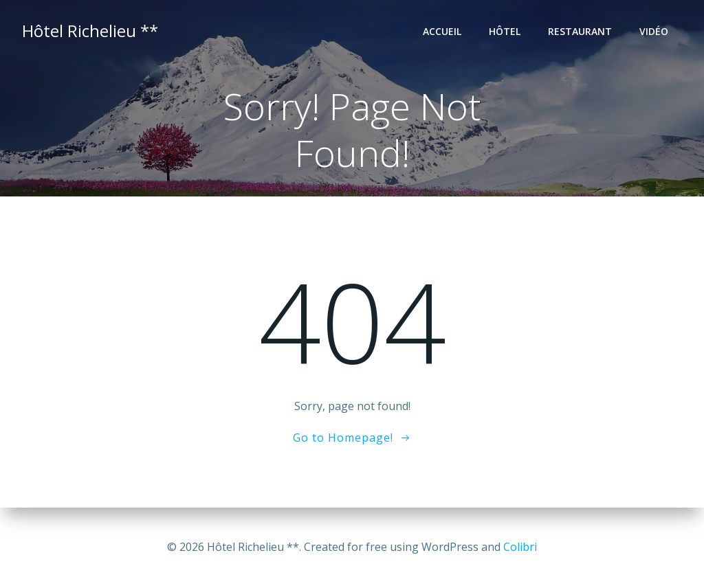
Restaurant (580, 31)
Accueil (442, 31)
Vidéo (654, 31)
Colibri (520, 547)
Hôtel (505, 31)
